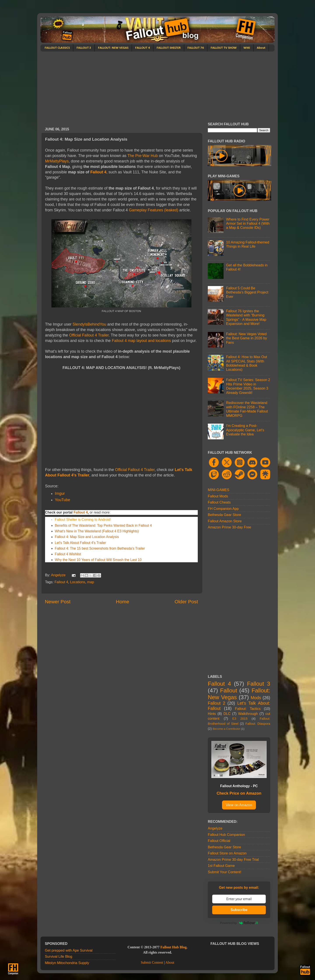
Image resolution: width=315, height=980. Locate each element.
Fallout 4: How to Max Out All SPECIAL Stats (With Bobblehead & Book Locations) (246, 363)
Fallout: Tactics (248, 709)
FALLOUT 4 (143, 48)
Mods (256, 698)
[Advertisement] (157, 84)
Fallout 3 (259, 684)
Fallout (229, 690)
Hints (212, 714)
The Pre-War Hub (143, 156)
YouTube (63, 500)
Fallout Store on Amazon (227, 853)
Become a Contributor (226, 729)
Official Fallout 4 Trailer (89, 335)
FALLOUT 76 (196, 48)
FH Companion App (223, 509)
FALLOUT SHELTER (169, 48)
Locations (78, 582)
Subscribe (239, 910)
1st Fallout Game (221, 866)
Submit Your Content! (225, 872)
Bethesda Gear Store (224, 515)
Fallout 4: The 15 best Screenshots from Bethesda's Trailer (100, 548)
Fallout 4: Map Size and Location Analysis (87, 537)
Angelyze (215, 828)
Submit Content (152, 963)
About (261, 48)
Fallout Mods (218, 496)
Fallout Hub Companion (226, 835)
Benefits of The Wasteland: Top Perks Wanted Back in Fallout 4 (103, 525)
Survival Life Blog (59, 956)
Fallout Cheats (219, 502)
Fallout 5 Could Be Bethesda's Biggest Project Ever (247, 292)
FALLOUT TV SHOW (224, 48)
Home (122, 602)
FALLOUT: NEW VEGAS (113, 48)
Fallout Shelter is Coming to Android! (83, 520)
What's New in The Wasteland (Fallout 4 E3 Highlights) (97, 531)
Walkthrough (248, 714)
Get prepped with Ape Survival (69, 950)
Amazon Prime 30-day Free (229, 527)
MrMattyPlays (57, 161)
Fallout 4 (98, 172)
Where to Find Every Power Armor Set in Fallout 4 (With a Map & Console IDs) (248, 223)
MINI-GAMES (219, 490)
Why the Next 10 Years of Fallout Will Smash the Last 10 (98, 560)
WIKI (247, 48)
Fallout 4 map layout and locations (141, 341)
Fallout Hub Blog (173, 947)
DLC (227, 714)
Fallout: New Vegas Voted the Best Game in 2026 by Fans (246, 338)
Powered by (239, 923)
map (91, 582)
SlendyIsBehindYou (89, 324)
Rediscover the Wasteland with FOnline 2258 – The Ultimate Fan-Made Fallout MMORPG (247, 409)
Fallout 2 (216, 703)
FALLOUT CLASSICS (57, 48)
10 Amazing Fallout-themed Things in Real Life (248, 244)
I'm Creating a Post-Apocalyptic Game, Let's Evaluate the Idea (245, 430)
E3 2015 (240, 719)
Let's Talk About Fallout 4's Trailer (81, 543)
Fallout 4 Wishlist (68, 554)
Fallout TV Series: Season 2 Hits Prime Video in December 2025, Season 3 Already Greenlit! (248, 386)
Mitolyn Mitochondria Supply (67, 963)
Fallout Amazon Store (225, 521)
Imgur (60, 493)
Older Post (186, 602)
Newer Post (58, 602)
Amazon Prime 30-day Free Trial (233, 859)
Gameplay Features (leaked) (154, 210)
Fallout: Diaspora (258, 724)
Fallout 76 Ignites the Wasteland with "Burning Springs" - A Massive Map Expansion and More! (246, 317)
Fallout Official (219, 841)
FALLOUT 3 (84, 48)
